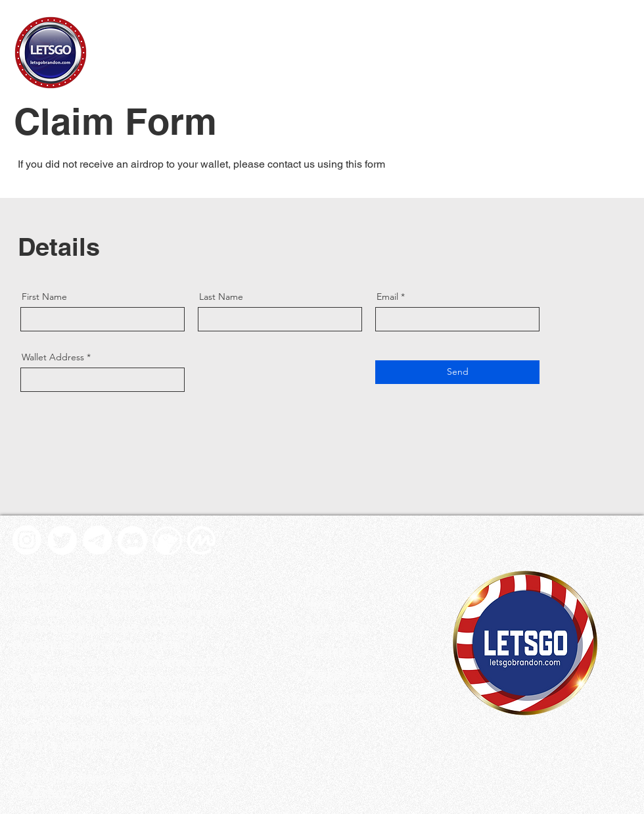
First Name (44, 297)
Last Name (221, 297)
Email (387, 297)
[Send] (457, 372)
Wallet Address (53, 357)
